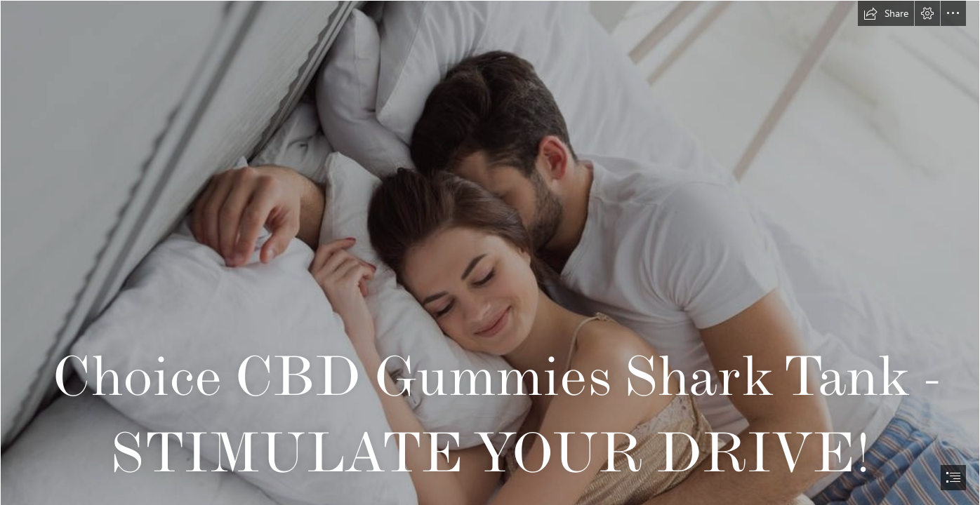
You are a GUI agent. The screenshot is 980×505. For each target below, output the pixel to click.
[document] (490, 252)
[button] (886, 13)
